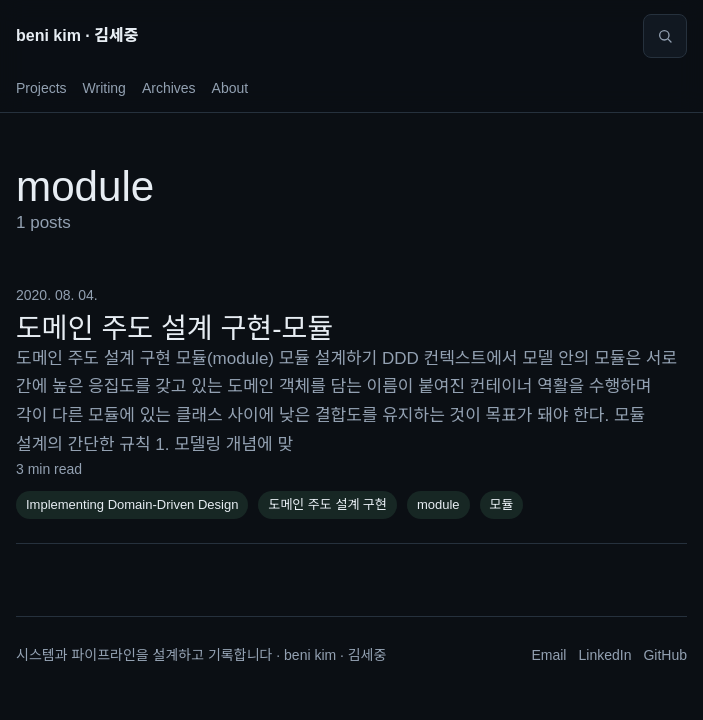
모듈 (502, 504)
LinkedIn (604, 655)
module (438, 504)
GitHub (665, 655)
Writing (104, 88)
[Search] (665, 36)
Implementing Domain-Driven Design (132, 504)
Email (548, 655)
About (230, 88)
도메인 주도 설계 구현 (327, 504)
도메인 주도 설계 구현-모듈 (174, 328)
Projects (41, 88)
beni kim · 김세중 (77, 35)
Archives (169, 88)
